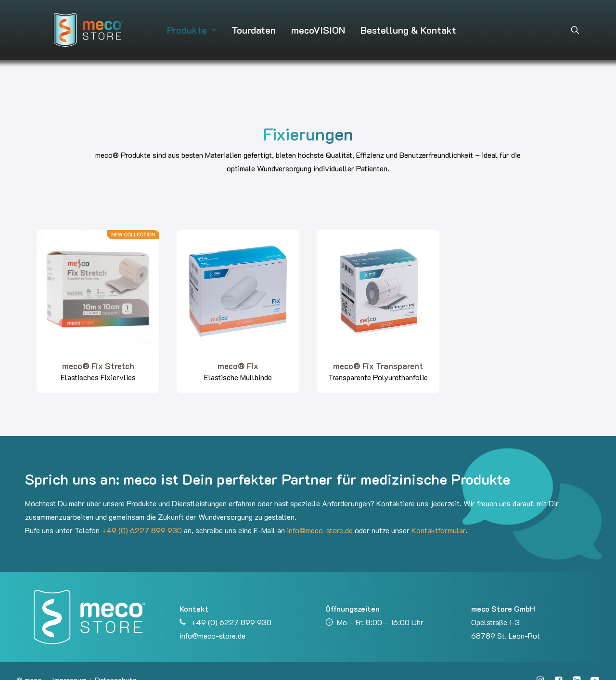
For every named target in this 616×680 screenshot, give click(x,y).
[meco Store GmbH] (71, 21)
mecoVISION (315, 21)
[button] (575, 21)
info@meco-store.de (320, 513)
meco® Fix (238, 348)
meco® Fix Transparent (378, 348)
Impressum (69, 662)
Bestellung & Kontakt (405, 21)
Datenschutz (115, 662)
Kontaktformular (438, 513)
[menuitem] (188, 21)
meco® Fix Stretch (98, 348)
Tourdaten (250, 21)
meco (33, 662)
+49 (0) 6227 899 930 (142, 513)
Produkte (188, 21)
